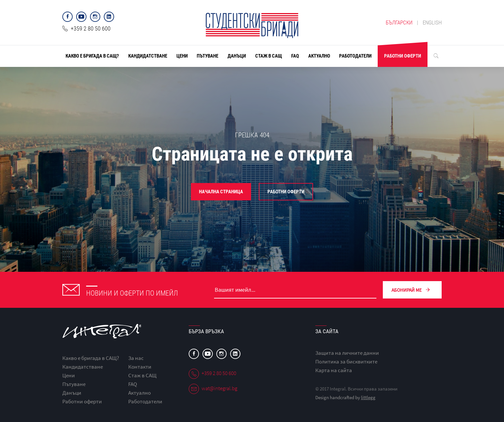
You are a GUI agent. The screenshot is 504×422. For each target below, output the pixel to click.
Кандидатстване (148, 56)
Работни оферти (403, 56)
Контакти (140, 367)
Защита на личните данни (347, 353)
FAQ (295, 56)
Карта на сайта (334, 370)
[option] (252, 169)
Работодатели (355, 56)
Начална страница (221, 192)
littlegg (368, 397)
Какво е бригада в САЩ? (92, 56)
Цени (182, 56)
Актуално (319, 56)
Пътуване (207, 56)
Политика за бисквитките (346, 362)
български (399, 23)
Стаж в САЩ (269, 56)
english (432, 23)
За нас (136, 358)
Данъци (237, 56)
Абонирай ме (412, 290)
